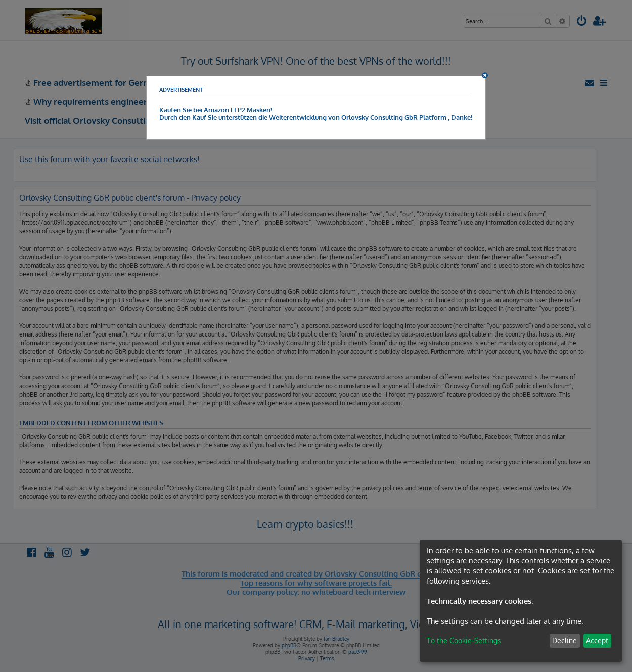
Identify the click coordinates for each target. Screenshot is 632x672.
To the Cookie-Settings (464, 640)
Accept (597, 640)
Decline (565, 640)
